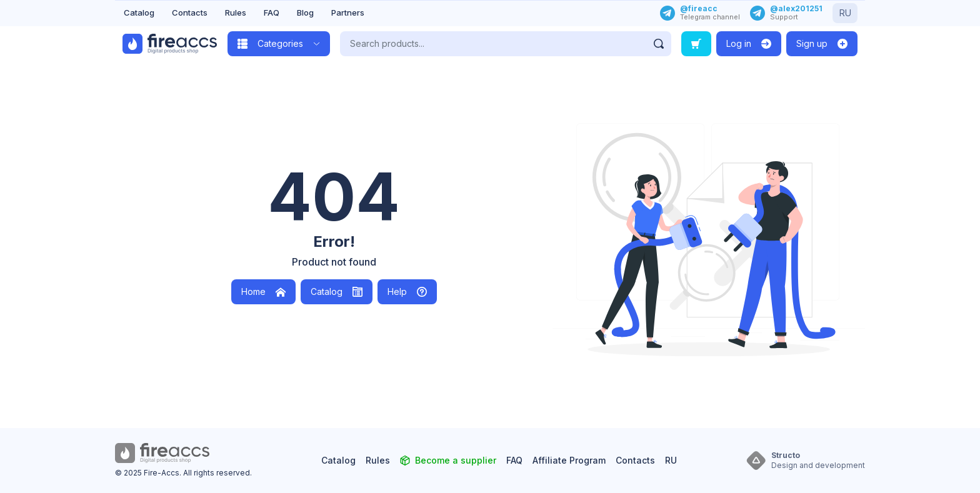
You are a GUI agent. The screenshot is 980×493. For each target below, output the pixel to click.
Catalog (139, 12)
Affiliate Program (569, 460)
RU (845, 13)
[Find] (659, 44)
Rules (236, 12)
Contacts (190, 12)
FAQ (272, 12)
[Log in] (749, 44)
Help (407, 291)
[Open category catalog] (279, 44)
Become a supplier (456, 460)
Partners (348, 12)
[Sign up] (822, 44)
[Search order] (696, 44)
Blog (305, 12)
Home (263, 291)
